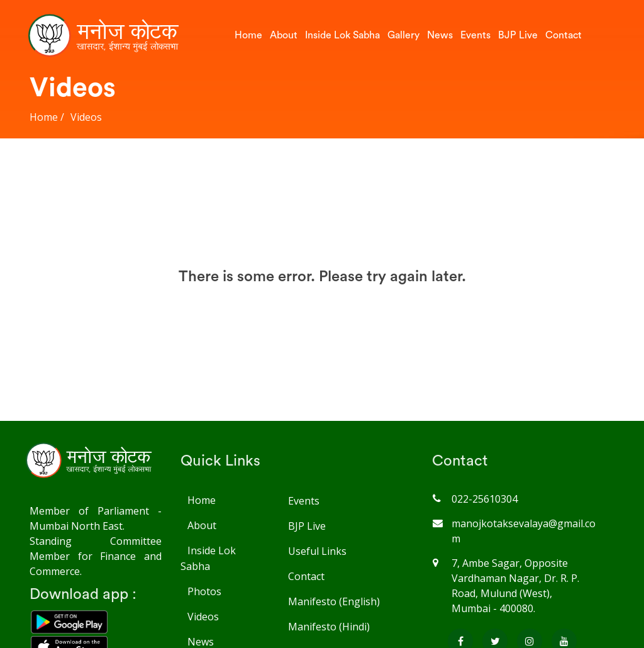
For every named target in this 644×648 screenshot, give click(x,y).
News (440, 35)
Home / (47, 117)
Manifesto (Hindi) (329, 627)
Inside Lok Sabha (342, 35)
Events (475, 35)
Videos (86, 117)
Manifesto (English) (334, 601)
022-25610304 (485, 499)
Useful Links (317, 551)
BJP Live (518, 35)
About (284, 35)
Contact (563, 35)
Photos (204, 591)
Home (248, 35)
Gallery (403, 35)
